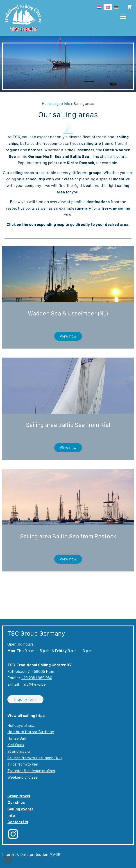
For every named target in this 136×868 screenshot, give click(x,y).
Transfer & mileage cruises (31, 771)
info (11, 816)
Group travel (19, 796)
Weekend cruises (22, 777)
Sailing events (20, 809)
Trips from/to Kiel (23, 764)
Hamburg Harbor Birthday (31, 732)
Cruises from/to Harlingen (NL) (35, 758)
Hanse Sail (17, 738)
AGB (57, 854)
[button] (8, 860)
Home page (51, 104)
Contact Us (18, 822)
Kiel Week (16, 745)
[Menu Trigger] (123, 16)
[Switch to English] (108, 7)
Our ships (16, 802)
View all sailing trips (26, 716)
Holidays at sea (21, 725)
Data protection (34, 854)
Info (67, 104)
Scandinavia (19, 751)
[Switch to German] (116, 7)
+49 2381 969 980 (37, 678)
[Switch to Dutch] (99, 7)
